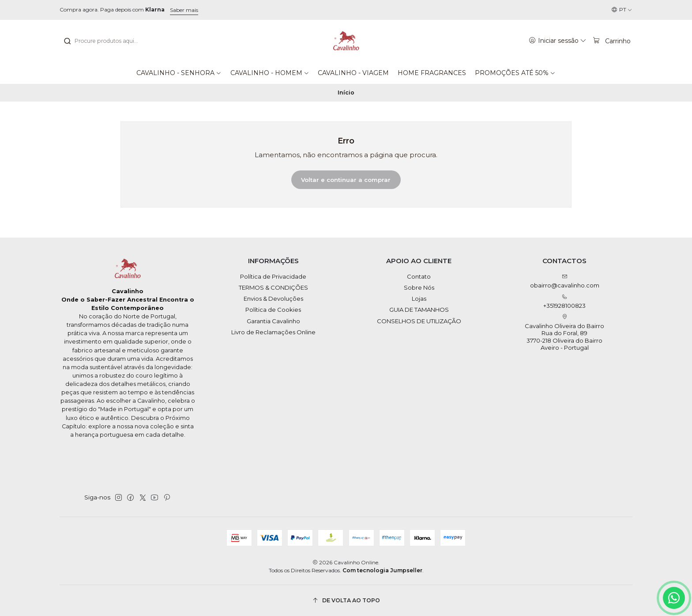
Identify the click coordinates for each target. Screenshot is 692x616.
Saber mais (184, 10)
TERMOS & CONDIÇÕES (273, 287)
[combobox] (108, 41)
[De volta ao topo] (346, 600)
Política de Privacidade (273, 276)
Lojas (419, 299)
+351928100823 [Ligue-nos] (564, 302)
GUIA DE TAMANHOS (419, 310)
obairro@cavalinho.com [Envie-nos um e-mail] (565, 282)
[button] (179, 73)
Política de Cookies (273, 310)
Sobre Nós (419, 287)
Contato (419, 276)
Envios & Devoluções (273, 299)
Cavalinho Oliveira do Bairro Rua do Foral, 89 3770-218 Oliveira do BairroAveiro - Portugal (564, 333)
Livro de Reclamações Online (273, 332)
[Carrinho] (611, 41)
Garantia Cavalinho (273, 321)
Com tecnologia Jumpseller (382, 570)
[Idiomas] (622, 10)
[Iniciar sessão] (558, 41)
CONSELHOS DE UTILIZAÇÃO (419, 321)
